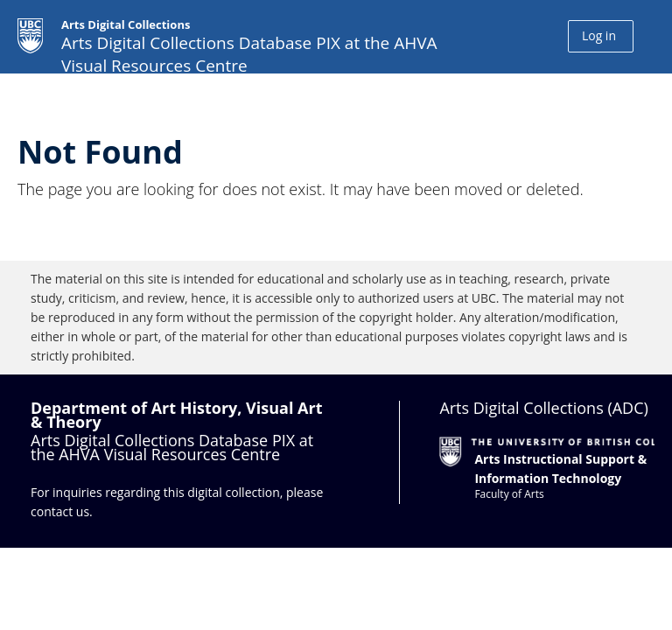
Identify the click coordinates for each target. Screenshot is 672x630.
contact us (60, 511)
